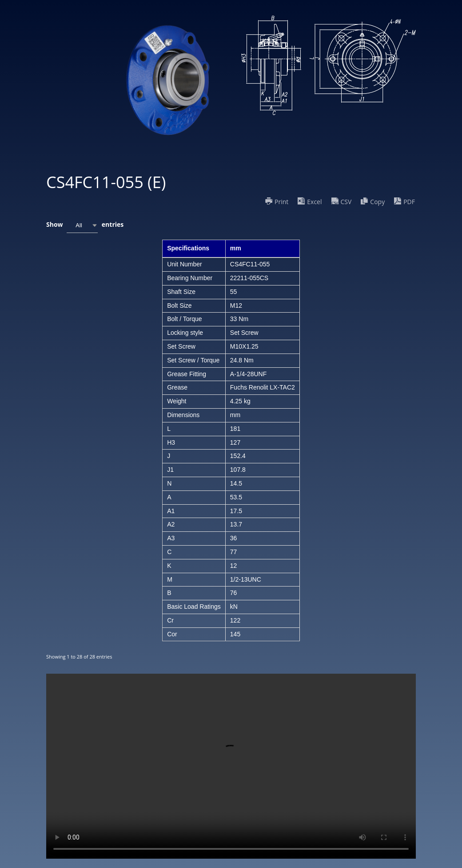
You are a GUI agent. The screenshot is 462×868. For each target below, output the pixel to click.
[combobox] (82, 225)
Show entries (85, 225)
